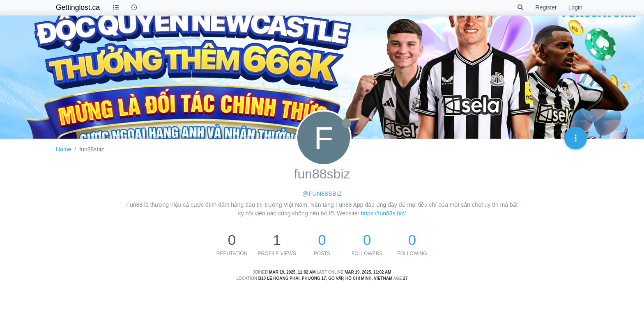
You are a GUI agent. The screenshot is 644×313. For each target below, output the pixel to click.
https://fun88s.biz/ (383, 213)
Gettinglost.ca (78, 7)
